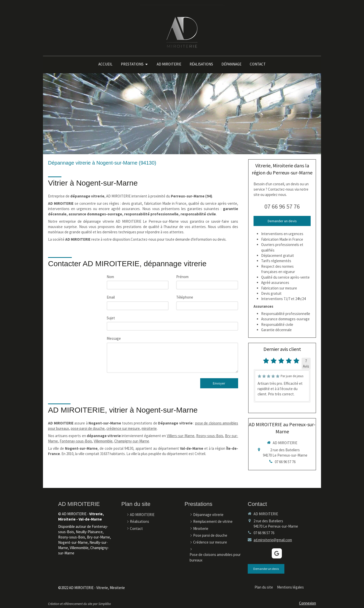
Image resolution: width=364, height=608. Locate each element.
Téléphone (185, 297)
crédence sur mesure (123, 428)
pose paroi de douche (88, 428)
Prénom (182, 277)
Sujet (111, 318)
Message (114, 338)
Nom (110, 277)
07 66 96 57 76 (282, 206)
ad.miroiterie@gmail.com (273, 540)
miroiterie (149, 428)
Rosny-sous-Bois (210, 436)
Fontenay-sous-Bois (76, 441)
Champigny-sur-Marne (132, 441)
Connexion (308, 603)
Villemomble (103, 441)
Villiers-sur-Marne (181, 436)
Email (111, 297)
